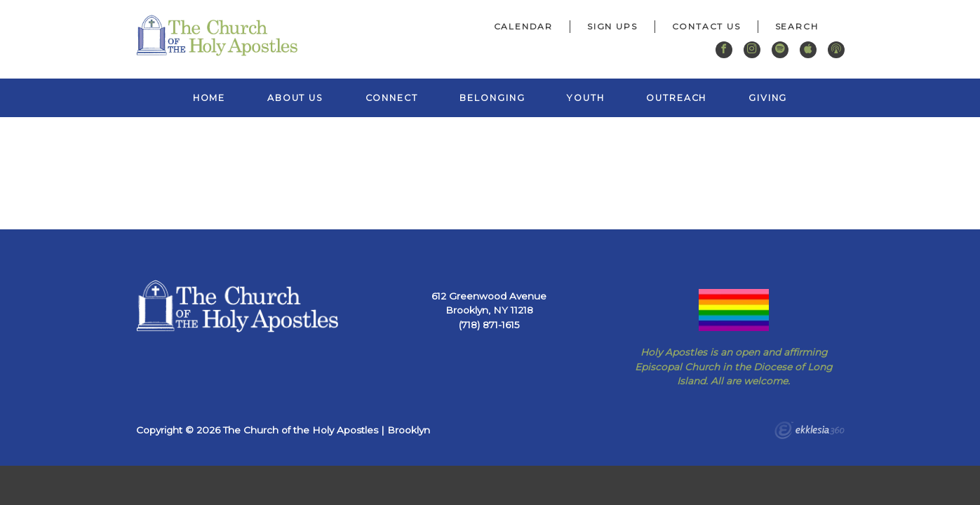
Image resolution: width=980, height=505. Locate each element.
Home (209, 98)
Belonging (492, 98)
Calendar (523, 26)
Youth (585, 98)
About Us (295, 98)
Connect (392, 98)
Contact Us (706, 26)
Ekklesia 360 (810, 432)
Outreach (676, 98)
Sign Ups (612, 26)
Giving (768, 98)
